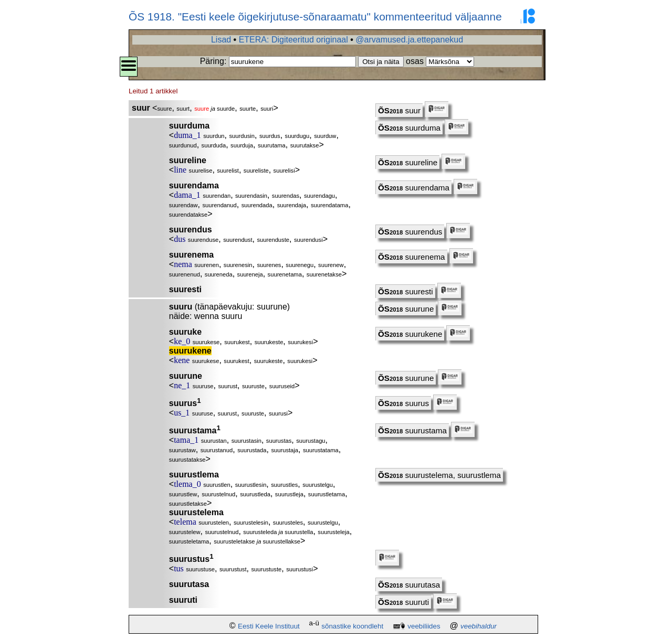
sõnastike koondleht (352, 626)
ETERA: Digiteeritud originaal (293, 40)
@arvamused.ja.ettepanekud (409, 40)
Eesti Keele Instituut (269, 626)
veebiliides (424, 626)
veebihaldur (479, 626)
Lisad (221, 40)
